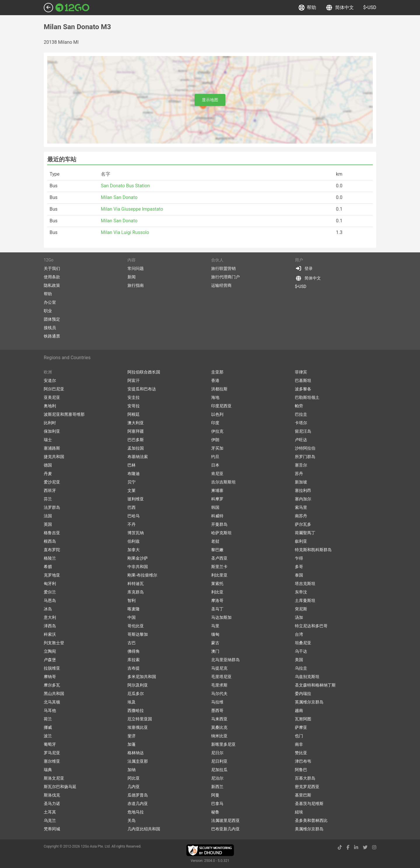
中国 (132, 617)
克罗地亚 (52, 575)
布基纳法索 (138, 457)
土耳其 (50, 812)
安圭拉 (134, 397)
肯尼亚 (217, 474)
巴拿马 (217, 804)
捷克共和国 (54, 457)
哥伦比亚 (136, 626)
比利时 (50, 423)
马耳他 (50, 710)
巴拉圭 (301, 414)
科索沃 (50, 634)
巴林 (132, 465)
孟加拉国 (136, 448)
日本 (215, 465)
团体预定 (52, 319)
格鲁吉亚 (52, 533)
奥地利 (50, 406)
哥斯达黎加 (138, 634)
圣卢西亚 (219, 558)
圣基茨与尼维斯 (309, 804)
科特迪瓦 (136, 584)
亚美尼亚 (52, 397)
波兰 (48, 736)
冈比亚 (134, 778)
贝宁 (132, 482)
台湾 (299, 634)
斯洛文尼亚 (54, 778)
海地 (215, 397)
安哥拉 (134, 406)
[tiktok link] (340, 847)
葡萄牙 (50, 744)
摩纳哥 (50, 677)
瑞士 (48, 440)
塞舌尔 (301, 465)
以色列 (217, 414)
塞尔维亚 (52, 761)
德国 (48, 465)
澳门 (215, 651)
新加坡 (301, 482)
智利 (132, 600)
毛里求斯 (219, 685)
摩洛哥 (217, 600)
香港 (215, 380)
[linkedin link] (356, 847)
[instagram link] (374, 847)
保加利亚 (52, 431)
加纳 (132, 770)
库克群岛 (136, 592)
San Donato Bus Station (125, 186)
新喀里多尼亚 (223, 744)
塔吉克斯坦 (305, 584)
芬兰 (48, 499)
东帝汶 (301, 592)
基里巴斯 (303, 795)
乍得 (299, 558)
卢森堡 (50, 660)
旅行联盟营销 (223, 268)
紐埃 (299, 812)
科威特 (217, 516)
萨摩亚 (301, 727)
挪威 (48, 727)
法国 (48, 516)
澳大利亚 (136, 423)
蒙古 (215, 643)
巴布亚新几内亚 (225, 829)
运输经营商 (221, 285)
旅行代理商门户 (225, 277)
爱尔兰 (50, 592)
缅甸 (215, 634)
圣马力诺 (52, 804)
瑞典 (48, 770)
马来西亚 (219, 719)
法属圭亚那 (138, 761)
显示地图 (210, 100)
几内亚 (134, 787)
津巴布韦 (303, 761)
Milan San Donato (119, 197)
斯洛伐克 (52, 795)
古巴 (132, 643)
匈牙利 (50, 584)
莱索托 (217, 584)
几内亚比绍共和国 (144, 829)
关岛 (132, 820)
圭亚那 (217, 372)
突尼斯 (301, 609)
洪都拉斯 (219, 389)
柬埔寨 (217, 490)
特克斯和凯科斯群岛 (313, 550)
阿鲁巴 (301, 770)
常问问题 (136, 268)
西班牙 (50, 490)
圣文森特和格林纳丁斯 (315, 685)
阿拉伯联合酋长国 (144, 372)
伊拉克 (217, 431)
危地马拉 (136, 812)
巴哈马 (134, 516)
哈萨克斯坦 (221, 533)
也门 (299, 736)
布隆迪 (134, 474)
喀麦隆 (134, 609)
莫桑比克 (219, 727)
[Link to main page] (72, 8)
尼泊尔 (217, 778)
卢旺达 (301, 440)
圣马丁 (217, 609)
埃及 (132, 702)
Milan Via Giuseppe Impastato (132, 209)
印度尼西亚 (221, 406)
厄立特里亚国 (140, 719)
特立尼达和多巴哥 (311, 626)
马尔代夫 (219, 694)
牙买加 (217, 448)
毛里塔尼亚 (221, 677)
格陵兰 (50, 558)
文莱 (132, 490)
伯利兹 (134, 541)
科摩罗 (217, 499)
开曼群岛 (219, 524)
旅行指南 (136, 285)
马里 (215, 626)
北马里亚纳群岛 (225, 660)
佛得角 (134, 651)
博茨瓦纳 (136, 533)
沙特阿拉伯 (305, 448)
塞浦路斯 (52, 448)
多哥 (299, 567)
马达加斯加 (221, 617)
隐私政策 (52, 285)
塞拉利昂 (303, 490)
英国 (48, 524)
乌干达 (301, 651)
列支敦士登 (54, 643)
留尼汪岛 (303, 431)
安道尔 (50, 380)
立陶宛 (50, 651)
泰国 (299, 575)
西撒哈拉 (136, 710)
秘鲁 (215, 812)
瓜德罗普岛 (138, 795)
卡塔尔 (301, 423)
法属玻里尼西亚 (225, 820)
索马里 (301, 507)
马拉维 (217, 702)
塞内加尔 (303, 499)
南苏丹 (301, 516)
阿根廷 (134, 414)
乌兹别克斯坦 (307, 677)
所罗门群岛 (305, 457)
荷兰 (48, 719)
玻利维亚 (136, 499)
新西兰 (217, 787)
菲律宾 (301, 372)
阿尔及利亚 (138, 685)
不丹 (132, 524)
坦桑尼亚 (303, 643)
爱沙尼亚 (52, 482)
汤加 (299, 617)
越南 (299, 710)
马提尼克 (219, 668)
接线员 (50, 328)
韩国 (215, 507)
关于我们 (52, 268)
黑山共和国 (54, 694)
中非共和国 (138, 567)
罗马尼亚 (52, 753)
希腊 (48, 567)
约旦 (215, 457)
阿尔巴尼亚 (54, 389)
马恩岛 (50, 600)
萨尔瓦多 (303, 524)
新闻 (132, 277)
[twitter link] (365, 847)
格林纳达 (136, 753)
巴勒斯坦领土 (307, 397)
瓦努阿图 (303, 719)
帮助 (307, 8)
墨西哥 (217, 710)
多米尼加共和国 (142, 677)
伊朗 (215, 440)
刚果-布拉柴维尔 (142, 575)
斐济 (132, 736)
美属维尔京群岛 (309, 829)
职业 (48, 311)
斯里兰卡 (219, 567)
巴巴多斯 (136, 440)
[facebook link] (348, 847)
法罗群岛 (52, 507)
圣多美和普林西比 (311, 820)
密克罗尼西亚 (307, 787)
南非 (299, 744)
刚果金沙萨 (138, 558)
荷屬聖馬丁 (305, 533)
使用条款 (52, 277)
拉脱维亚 (52, 668)
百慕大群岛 (305, 778)
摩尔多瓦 (52, 685)
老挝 (215, 541)
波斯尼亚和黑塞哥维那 (64, 414)
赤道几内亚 (138, 804)
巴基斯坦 (303, 380)
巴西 (132, 507)
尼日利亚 (219, 761)
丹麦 (48, 474)
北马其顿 (52, 702)
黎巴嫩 (217, 550)
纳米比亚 (219, 736)
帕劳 (299, 406)
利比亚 (217, 592)
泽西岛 (50, 626)
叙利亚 (301, 541)
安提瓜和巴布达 (142, 389)
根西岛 (50, 541)
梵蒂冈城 (52, 829)
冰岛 (48, 609)
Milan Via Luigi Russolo (125, 232)
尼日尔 (217, 753)
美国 (299, 660)
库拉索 (134, 660)
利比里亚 (219, 575)
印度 (215, 423)
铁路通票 (52, 336)
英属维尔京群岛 (309, 702)
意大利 (50, 617)
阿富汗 (134, 380)
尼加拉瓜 (219, 770)
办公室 (50, 302)
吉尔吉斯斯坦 (223, 482)
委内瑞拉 (303, 694)
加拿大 (134, 550)
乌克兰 (50, 820)
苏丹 (299, 474)
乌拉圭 (301, 668)
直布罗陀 (52, 550)
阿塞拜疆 (136, 431)
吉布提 (134, 668)
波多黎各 (303, 389)
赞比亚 (301, 753)
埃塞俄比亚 (138, 727)
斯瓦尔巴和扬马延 (60, 787)
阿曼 (215, 795)
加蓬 (132, 744)
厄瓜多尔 (136, 694)
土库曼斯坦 (305, 600)
